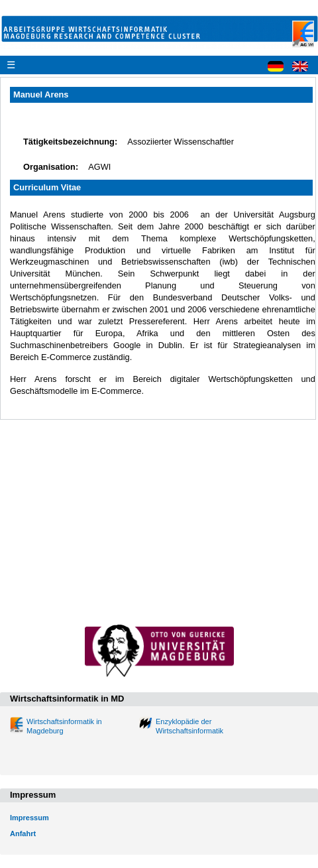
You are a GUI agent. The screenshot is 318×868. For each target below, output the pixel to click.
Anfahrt (23, 834)
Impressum (29, 818)
